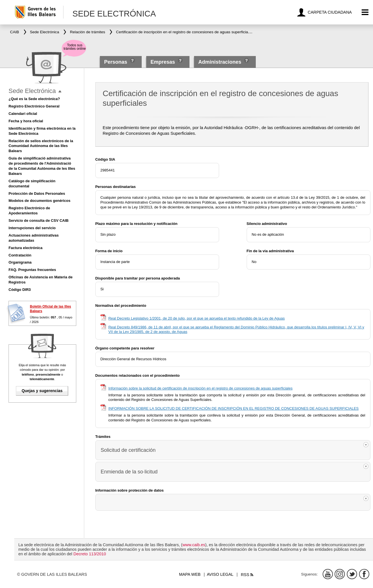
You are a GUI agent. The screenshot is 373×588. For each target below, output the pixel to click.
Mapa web (190, 574)
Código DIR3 (20, 290)
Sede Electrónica (32, 91)
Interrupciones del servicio (32, 228)
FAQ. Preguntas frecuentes (32, 270)
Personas (116, 62)
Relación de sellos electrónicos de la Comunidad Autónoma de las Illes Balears (41, 146)
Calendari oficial (23, 114)
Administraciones (220, 62)
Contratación (20, 255)
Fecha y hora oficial (26, 121)
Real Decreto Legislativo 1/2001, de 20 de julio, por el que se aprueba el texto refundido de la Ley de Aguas (197, 318)
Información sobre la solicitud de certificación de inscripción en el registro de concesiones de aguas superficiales (200, 388)
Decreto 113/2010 (90, 554)
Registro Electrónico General (34, 106)
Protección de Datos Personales (37, 193)
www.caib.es (194, 545)
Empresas (163, 62)
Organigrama (20, 262)
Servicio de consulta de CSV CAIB (39, 220)
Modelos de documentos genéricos (39, 201)
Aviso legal (220, 574)
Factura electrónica (25, 248)
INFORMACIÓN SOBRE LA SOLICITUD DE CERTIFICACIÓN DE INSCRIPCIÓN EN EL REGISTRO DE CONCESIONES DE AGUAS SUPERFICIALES (234, 408)
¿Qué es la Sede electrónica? (34, 99)
